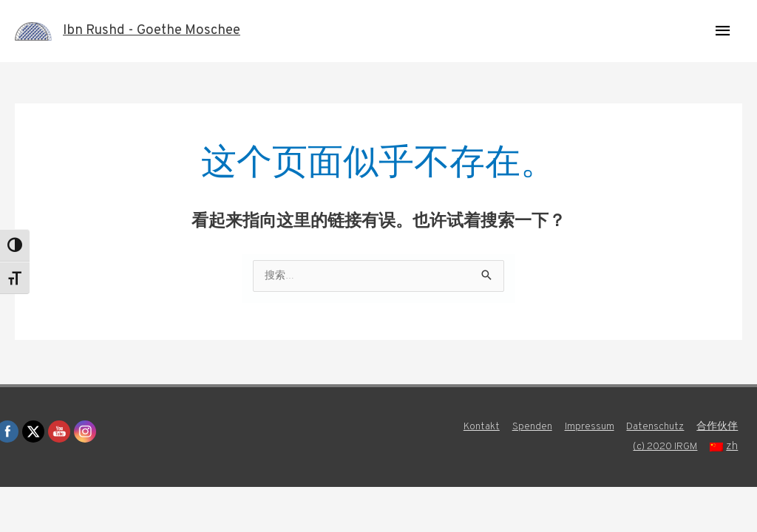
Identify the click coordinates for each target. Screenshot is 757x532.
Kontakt (472, 428)
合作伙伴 (720, 428)
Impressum (584, 428)
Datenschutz (654, 428)
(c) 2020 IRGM (666, 448)
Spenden (525, 428)
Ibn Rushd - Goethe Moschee (160, 31)
